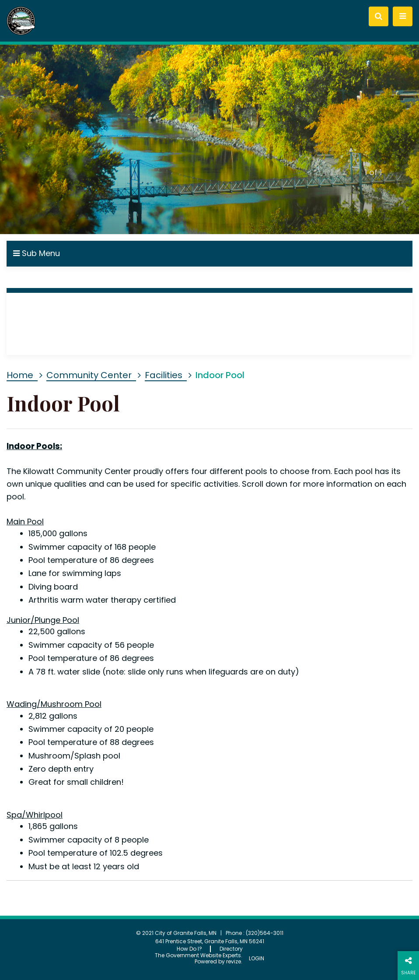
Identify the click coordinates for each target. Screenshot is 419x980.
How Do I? (189, 949)
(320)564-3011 (265, 933)
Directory (231, 949)
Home (20, 375)
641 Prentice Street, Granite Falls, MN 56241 (210, 941)
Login (257, 959)
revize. (234, 961)
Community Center (89, 375)
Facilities (164, 375)
